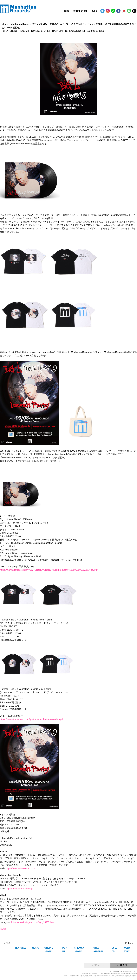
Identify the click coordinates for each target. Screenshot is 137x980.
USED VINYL (127, 950)
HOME (66, 11)
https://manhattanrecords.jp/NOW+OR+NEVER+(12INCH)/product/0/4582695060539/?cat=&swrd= (49, 570)
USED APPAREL (98, 950)
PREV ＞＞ (131, 943)
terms (125, 972)
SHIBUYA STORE (79, 950)
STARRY (114, 972)
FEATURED (21, 948)
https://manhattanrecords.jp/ (20, 889)
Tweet (3, 929)
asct (135, 972)
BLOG (94, 11)
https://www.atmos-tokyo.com (20, 868)
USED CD (114, 950)
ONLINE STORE (80, 11)
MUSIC (35, 948)
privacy (130, 972)
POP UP (65, 950)
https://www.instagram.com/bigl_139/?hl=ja (32, 922)
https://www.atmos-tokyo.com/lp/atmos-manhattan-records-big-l (31, 719)
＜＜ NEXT (6, 943)
